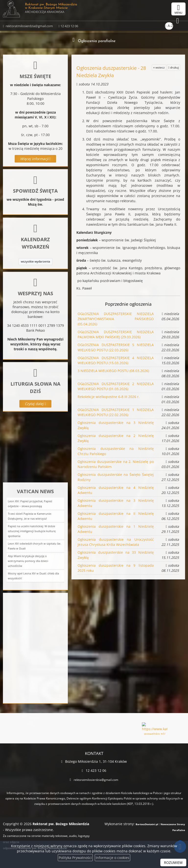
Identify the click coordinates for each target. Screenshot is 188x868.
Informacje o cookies (112, 858)
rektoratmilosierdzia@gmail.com (29, 28)
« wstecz (159, 67)
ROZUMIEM (173, 862)
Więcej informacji (35, 159)
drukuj (174, 67)
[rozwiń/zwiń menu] (178, 9)
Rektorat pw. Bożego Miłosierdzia (54, 11)
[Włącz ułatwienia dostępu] (160, 9)
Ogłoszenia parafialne (97, 40)
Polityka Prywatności (75, 858)
